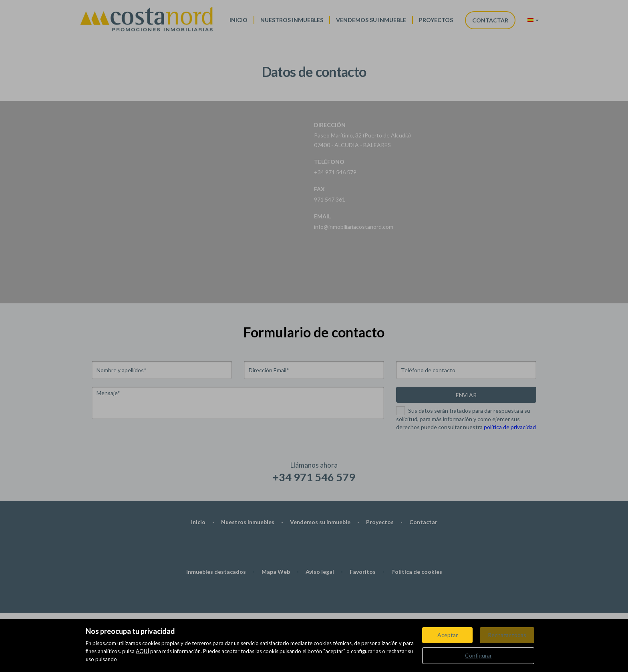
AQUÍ (142, 651)
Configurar (478, 655)
